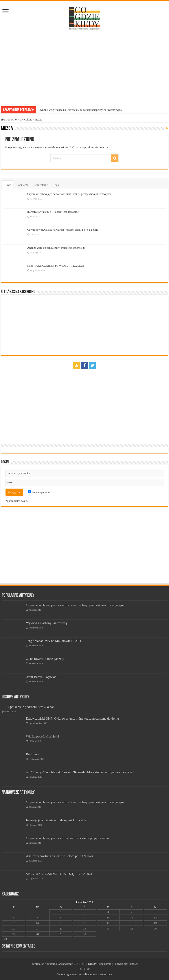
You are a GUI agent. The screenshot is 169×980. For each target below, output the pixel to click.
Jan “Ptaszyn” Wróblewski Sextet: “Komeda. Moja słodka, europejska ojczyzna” (80, 772)
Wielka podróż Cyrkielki (43, 736)
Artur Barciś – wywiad (41, 677)
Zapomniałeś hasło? (17, 501)
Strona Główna (11, 119)
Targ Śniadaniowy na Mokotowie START (54, 641)
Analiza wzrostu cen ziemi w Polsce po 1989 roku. (56, 248)
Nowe (8, 185)
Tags (56, 185)
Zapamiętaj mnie (40, 492)
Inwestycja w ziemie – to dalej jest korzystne (53, 212)
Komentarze (41, 185)
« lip (4, 939)
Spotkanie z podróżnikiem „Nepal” (32, 707)
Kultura (28, 119)
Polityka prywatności (125, 964)
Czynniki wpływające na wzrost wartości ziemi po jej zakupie (63, 230)
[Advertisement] (84, 67)
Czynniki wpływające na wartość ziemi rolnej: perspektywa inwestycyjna (80, 110)
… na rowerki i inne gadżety (45, 659)
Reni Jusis (33, 754)
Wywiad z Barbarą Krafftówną (47, 623)
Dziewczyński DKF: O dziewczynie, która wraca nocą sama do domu (73, 718)
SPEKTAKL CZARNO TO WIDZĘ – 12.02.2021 (56, 266)
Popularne (23, 185)
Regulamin (105, 964)
